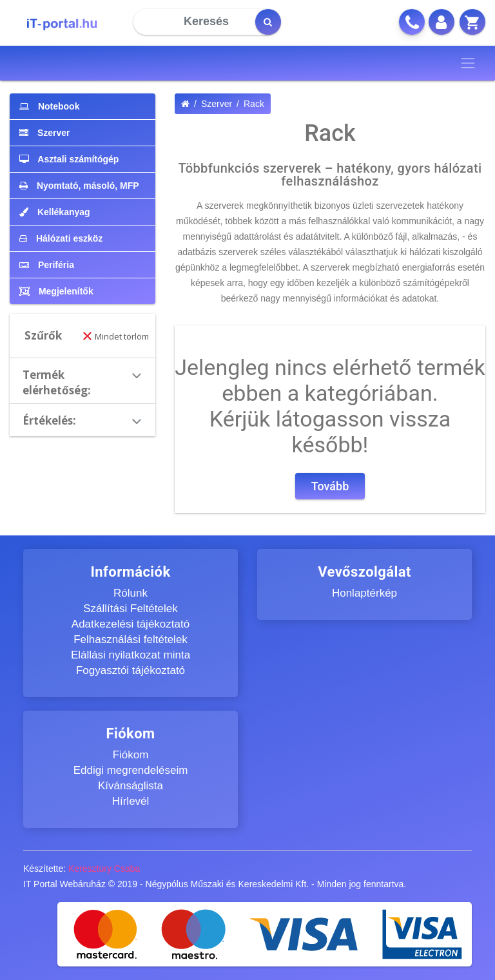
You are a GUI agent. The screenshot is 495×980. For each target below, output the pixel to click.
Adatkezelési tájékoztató (131, 624)
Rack (254, 104)
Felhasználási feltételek (131, 639)
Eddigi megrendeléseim (131, 770)
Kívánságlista (131, 786)
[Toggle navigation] (468, 63)
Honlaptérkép (364, 593)
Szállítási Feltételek (130, 609)
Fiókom (131, 755)
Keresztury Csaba (104, 869)
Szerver (217, 104)
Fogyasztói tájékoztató (131, 670)
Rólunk (131, 593)
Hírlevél (131, 801)
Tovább (330, 486)
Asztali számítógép (69, 159)
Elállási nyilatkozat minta (131, 655)
